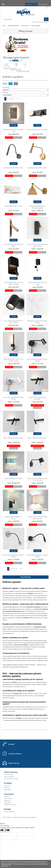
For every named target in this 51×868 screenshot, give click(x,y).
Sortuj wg (6, 87)
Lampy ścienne (25, 26)
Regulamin (7, 801)
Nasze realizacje (9, 777)
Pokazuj (5, 92)
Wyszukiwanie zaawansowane (40, 22)
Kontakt (11, 744)
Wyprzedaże (8, 790)
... (16, 99)
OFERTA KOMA (9, 775)
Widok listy (16, 84)
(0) (35, 4)
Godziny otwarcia (15, 754)
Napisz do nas (14, 763)
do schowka (18, 138)
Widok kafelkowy (11, 84)
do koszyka (9, 138)
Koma (4, 26)
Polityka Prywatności (10, 805)
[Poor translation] (7, 830)
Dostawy (7, 797)
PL (47, 8)
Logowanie (7, 803)
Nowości (7, 788)
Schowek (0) (29, 4)
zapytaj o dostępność (37, 405)
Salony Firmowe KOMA (11, 779)
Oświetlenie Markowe (13, 26)
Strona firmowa (11, 772)
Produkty (8, 783)
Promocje (7, 786)
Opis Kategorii (25, 577)
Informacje (9, 794)
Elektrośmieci (8, 799)
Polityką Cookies (6, 864)
